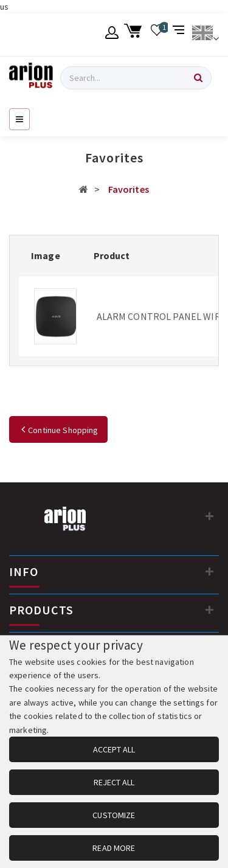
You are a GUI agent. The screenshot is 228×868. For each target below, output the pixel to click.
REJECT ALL (114, 782)
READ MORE (114, 848)
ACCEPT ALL (114, 749)
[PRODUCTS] (210, 609)
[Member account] (112, 35)
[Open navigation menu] (19, 119)
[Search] (198, 78)
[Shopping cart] (135, 35)
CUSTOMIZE (114, 815)
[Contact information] (210, 516)
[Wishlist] (157, 35)
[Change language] (205, 35)
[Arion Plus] (31, 78)
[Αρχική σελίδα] (84, 189)
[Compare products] (180, 35)
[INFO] (210, 571)
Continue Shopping (58, 430)
